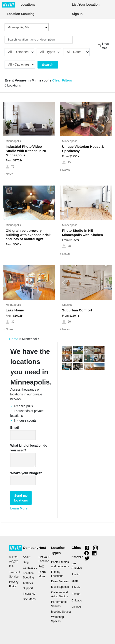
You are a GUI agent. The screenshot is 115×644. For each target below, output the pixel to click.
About (27, 557)
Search (48, 65)
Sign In (77, 14)
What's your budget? (26, 473)
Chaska (67, 305)
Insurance (29, 594)
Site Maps (29, 599)
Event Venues (60, 581)
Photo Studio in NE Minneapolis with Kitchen (82, 233)
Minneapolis (13, 141)
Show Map (106, 46)
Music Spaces (60, 587)
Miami (75, 581)
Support (28, 588)
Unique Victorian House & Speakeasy (83, 149)
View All (77, 607)
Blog (26, 562)
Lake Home (15, 310)
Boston (76, 594)
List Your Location (86, 5)
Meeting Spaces (61, 612)
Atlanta (76, 587)
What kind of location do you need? (29, 448)
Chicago (77, 601)
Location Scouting (21, 14)
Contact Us (30, 568)
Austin (76, 574)
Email (14, 428)
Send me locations (21, 498)
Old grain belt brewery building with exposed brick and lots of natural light (28, 235)
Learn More (19, 508)
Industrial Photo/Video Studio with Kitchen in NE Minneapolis (26, 151)
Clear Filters (62, 80)
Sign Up (28, 583)
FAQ (41, 567)
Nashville (77, 557)
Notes (8, 174)
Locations (28, 5)
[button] (7, 119)
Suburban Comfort (77, 310)
